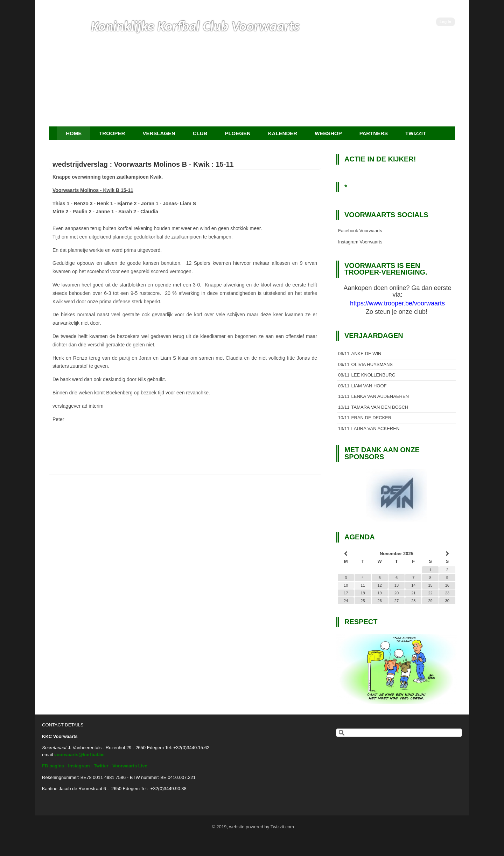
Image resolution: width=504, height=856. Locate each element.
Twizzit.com (282, 827)
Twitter (101, 766)
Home (74, 133)
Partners (374, 133)
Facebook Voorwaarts (360, 231)
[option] (397, 495)
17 (346, 593)
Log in (445, 22)
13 (397, 585)
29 (430, 601)
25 (363, 601)
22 (430, 593)
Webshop (328, 133)
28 (413, 601)
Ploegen (237, 133)
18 (363, 593)
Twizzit (416, 133)
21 (413, 593)
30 (447, 601)
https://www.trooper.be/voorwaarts (397, 303)
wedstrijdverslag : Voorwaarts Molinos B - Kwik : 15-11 (143, 164)
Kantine (50, 789)
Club (200, 133)
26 (380, 601)
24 (346, 601)
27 (397, 601)
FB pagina (53, 766)
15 (430, 585)
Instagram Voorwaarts (360, 242)
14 (413, 585)
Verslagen (159, 133)
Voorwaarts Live (130, 766)
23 (447, 593)
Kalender (283, 133)
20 (397, 593)
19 (380, 593)
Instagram (79, 766)
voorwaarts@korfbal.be (79, 755)
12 (380, 585)
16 (447, 585)
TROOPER (112, 133)
